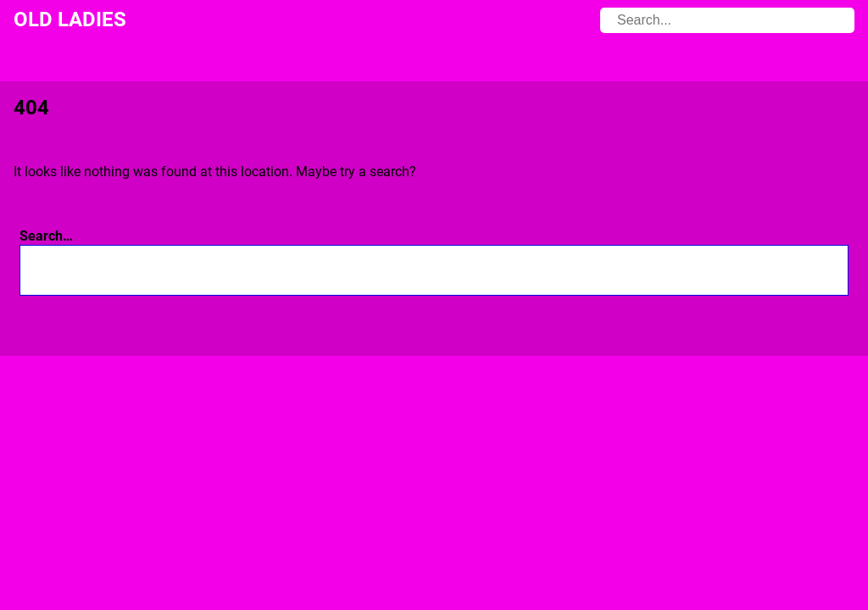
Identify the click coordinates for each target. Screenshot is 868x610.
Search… (46, 236)
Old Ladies (70, 19)
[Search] (814, 270)
